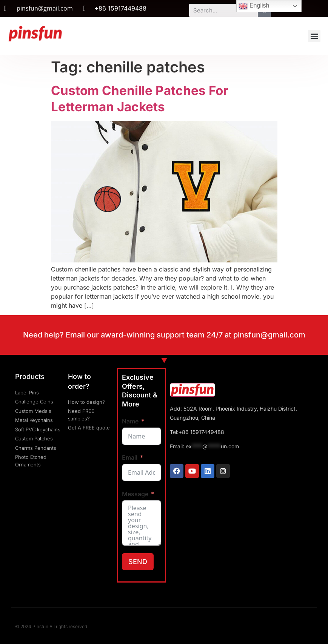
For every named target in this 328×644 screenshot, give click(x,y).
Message (135, 494)
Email (130, 457)
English (254, 6)
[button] (314, 36)
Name (130, 421)
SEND (138, 562)
